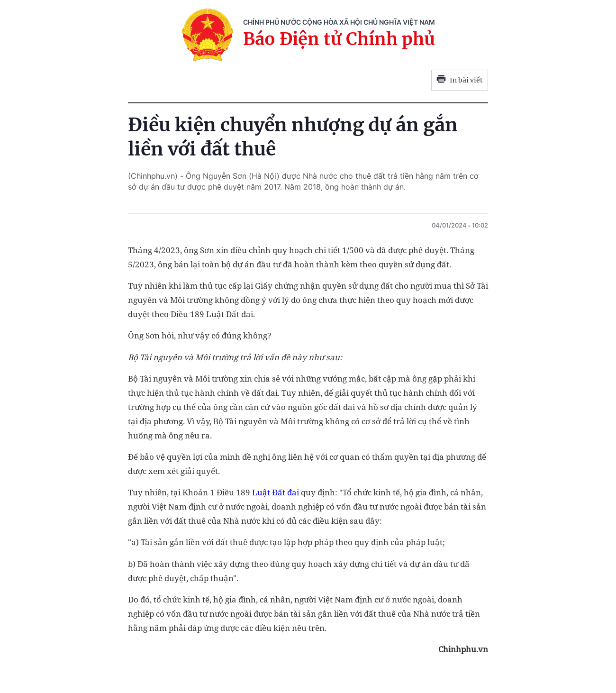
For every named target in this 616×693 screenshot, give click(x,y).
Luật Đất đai (276, 492)
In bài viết (460, 80)
